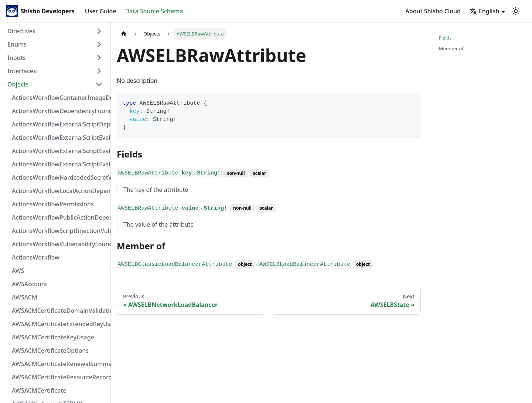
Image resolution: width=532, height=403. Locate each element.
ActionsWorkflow (36, 257)
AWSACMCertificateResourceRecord (59, 377)
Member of (451, 48)
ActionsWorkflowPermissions (53, 204)
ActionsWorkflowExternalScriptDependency (59, 124)
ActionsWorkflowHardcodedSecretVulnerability (59, 177)
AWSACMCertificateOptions (50, 350)
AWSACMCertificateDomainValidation (59, 311)
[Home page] (124, 34)
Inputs (17, 58)
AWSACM (25, 297)
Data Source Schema (154, 11)
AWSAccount (30, 284)
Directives (21, 31)
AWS (18, 271)
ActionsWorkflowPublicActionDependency (59, 217)
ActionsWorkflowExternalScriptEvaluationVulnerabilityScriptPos (59, 151)
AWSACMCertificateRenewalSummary (59, 364)
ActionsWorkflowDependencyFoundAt (59, 111)
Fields (445, 38)
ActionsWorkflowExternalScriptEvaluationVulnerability (59, 164)
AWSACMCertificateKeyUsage (53, 337)
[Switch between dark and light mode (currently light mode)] (516, 11)
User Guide (101, 11)
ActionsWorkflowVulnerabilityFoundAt (59, 244)
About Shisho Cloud (433, 11)
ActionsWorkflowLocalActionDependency (59, 191)
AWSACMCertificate (39, 390)
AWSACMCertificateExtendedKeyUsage (59, 324)
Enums (17, 44)
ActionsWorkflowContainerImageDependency (59, 98)
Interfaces (22, 71)
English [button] (484, 11)
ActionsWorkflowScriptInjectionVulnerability (59, 231)
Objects (18, 84)
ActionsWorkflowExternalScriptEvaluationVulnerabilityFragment (59, 138)
